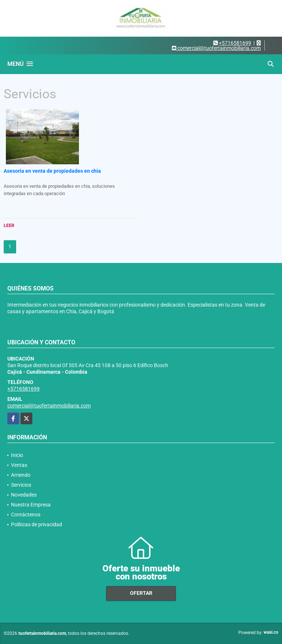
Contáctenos (26, 515)
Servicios (21, 485)
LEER (9, 226)
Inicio (17, 455)
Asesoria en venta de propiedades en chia (52, 171)
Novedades (24, 495)
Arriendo (21, 475)
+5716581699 (235, 43)
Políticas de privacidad (37, 524)
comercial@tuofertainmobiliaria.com (49, 406)
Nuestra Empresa (31, 505)
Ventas (19, 465)
